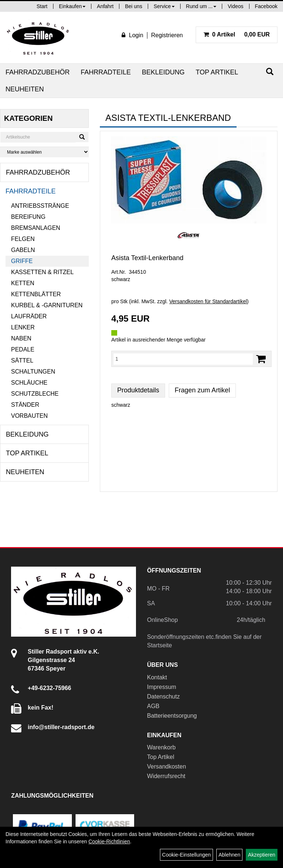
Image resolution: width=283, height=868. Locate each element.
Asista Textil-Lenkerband (147, 258)
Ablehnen (229, 855)
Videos (236, 6)
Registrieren (167, 35)
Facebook (266, 6)
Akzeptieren (262, 855)
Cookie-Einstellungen (186, 855)
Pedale (23, 349)
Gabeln (23, 250)
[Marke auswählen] (44, 152)
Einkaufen (72, 6)
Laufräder (29, 316)
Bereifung (28, 217)
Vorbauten (29, 416)
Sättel (22, 360)
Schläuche (29, 383)
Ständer (25, 405)
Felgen (23, 239)
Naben (21, 338)
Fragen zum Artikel (202, 390)
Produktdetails (138, 390)
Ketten (23, 283)
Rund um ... (201, 6)
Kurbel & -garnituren (47, 305)
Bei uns (134, 6)
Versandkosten (167, 766)
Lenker (23, 327)
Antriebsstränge (40, 206)
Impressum (162, 687)
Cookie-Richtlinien (109, 841)
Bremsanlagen (36, 228)
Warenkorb (161, 747)
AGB (153, 706)
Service (164, 6)
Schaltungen (33, 372)
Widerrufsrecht (166, 776)
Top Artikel (217, 72)
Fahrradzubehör (38, 72)
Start (42, 6)
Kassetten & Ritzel (42, 272)
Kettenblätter (36, 294)
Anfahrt (105, 6)
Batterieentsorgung (172, 716)
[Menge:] (183, 359)
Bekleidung (163, 72)
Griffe (22, 261)
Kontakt (157, 677)
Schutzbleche (35, 394)
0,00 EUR (237, 34)
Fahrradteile (106, 72)
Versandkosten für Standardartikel (208, 301)
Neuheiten (25, 89)
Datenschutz (163, 696)
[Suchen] (270, 72)
